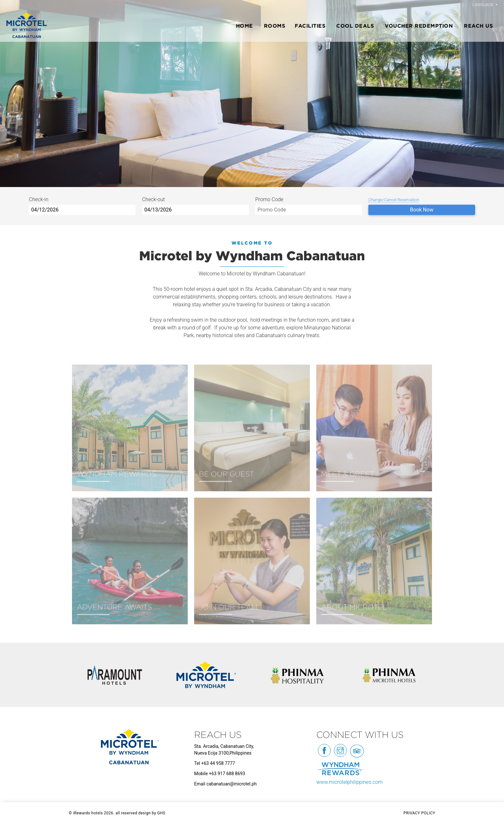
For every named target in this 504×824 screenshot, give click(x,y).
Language (484, 5)
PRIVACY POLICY (419, 813)
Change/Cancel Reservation (394, 200)
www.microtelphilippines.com (349, 782)
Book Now (422, 210)
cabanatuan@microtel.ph (231, 784)
